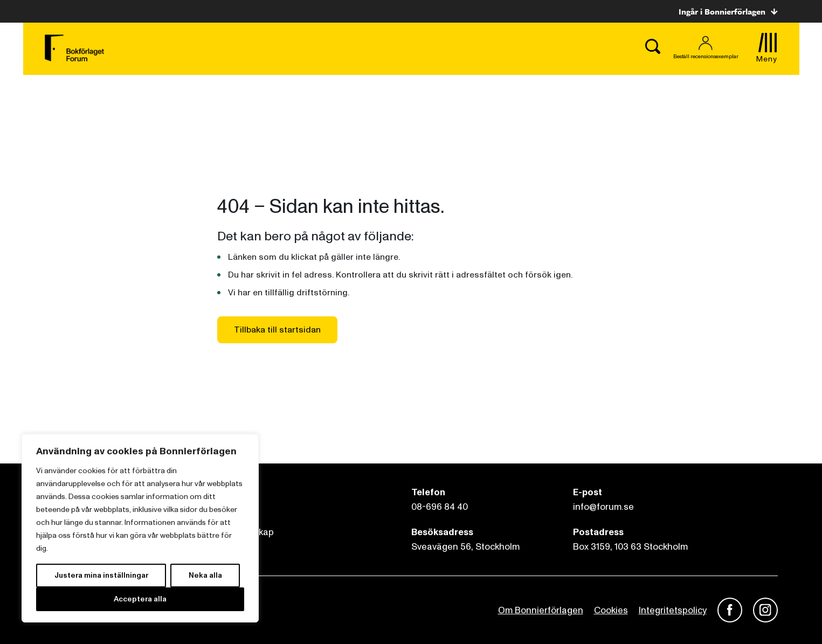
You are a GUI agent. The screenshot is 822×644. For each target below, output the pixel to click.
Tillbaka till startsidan (277, 330)
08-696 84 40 (440, 507)
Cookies (611, 610)
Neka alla (205, 575)
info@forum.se (603, 507)
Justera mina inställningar (101, 575)
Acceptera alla (140, 599)
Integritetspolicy (673, 610)
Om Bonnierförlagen (541, 610)
